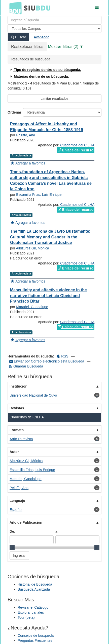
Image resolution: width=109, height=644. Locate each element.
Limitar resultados (54, 99)
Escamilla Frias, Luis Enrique (39, 195)
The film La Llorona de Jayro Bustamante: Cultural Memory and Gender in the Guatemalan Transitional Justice (50, 237)
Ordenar (14, 112)
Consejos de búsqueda (36, 635)
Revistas (17, 408)
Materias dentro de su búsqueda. (39, 76)
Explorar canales (31, 612)
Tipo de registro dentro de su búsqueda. (45, 70)
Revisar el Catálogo (33, 607)
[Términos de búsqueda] (54, 20)
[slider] (12, 548)
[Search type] (54, 29)
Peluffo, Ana (26, 135)
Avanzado (42, 37)
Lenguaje (17, 501)
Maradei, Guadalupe (32, 307)
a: (57, 531)
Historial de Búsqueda (35, 584)
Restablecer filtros (27, 47)
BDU (14, 8)
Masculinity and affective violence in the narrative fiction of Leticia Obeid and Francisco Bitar (48, 296)
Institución (19, 386)
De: (12, 531)
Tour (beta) (26, 617)
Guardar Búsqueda (26, 366)
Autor (14, 452)
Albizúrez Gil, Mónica (32, 248)
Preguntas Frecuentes (35, 640)
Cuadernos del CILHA (77, 145)
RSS (63, 356)
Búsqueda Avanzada (34, 589)
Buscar (18, 37)
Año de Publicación (26, 522)
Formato (17, 430)
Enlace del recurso (76, 150)
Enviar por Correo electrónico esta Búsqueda (47, 361)
